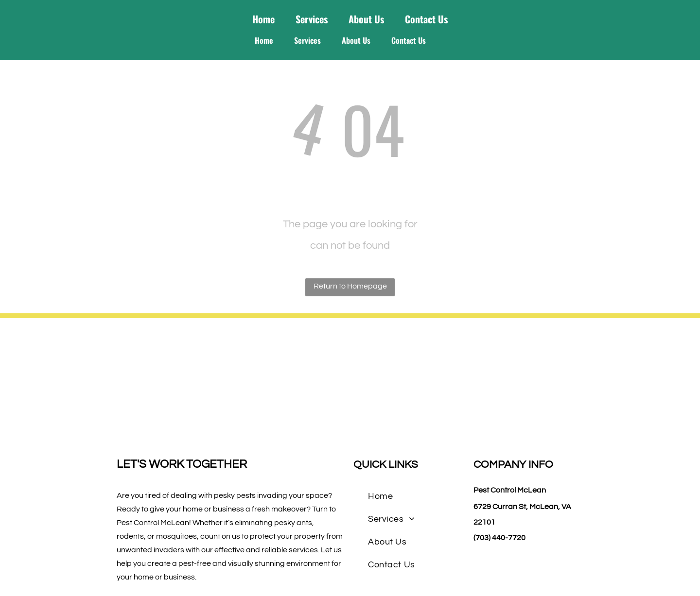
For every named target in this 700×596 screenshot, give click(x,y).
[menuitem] (380, 496)
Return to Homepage (350, 286)
